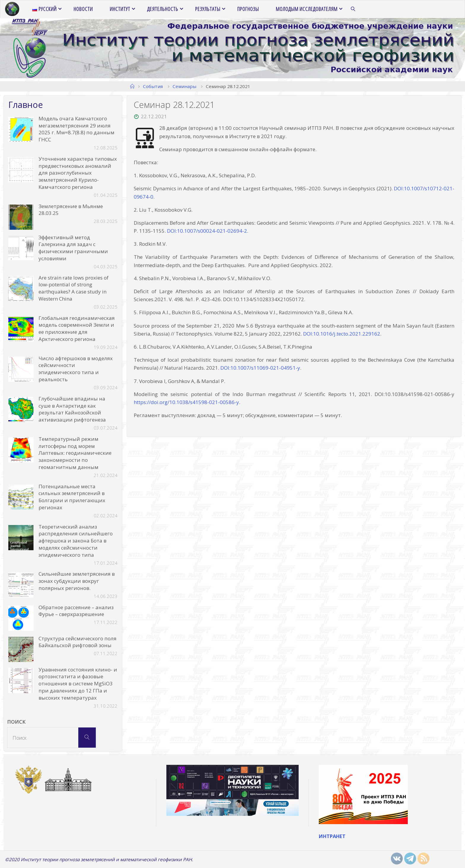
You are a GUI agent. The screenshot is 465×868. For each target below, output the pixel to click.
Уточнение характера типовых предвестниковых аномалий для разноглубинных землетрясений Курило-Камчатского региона (78, 173)
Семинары (184, 86)
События (153, 86)
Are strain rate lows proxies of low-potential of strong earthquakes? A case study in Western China (74, 288)
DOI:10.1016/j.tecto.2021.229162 (342, 334)
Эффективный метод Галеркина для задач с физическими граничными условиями (73, 248)
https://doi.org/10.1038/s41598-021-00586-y (186, 402)
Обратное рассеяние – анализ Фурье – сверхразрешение (76, 611)
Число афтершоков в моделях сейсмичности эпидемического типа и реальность (76, 369)
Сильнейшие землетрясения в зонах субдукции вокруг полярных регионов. (77, 581)
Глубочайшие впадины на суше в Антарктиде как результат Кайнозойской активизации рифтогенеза (72, 409)
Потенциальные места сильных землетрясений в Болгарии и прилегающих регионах (72, 497)
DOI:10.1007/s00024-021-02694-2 (207, 231)
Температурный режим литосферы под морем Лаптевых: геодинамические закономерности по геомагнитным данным (75, 453)
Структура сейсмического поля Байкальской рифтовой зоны (78, 642)
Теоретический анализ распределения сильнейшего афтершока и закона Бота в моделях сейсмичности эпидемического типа (76, 541)
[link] (353, 9)
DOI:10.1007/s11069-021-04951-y (260, 368)
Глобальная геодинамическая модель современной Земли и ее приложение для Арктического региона (77, 328)
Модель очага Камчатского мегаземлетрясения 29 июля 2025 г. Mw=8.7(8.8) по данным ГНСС (77, 129)
